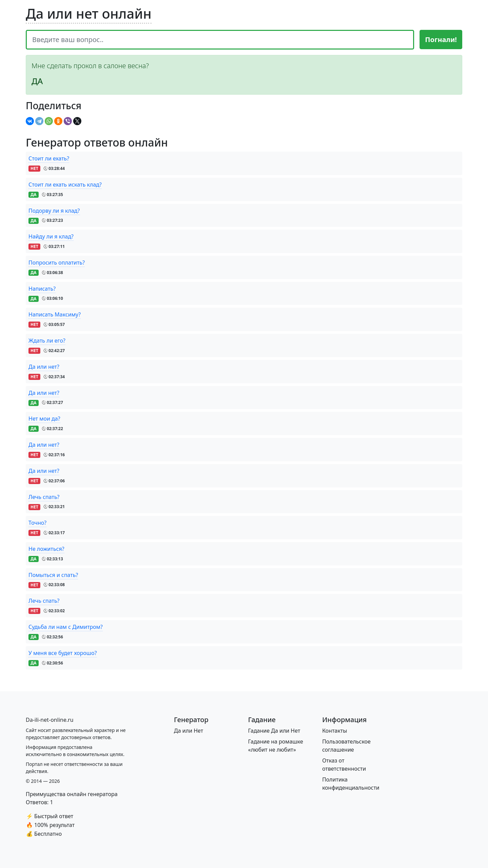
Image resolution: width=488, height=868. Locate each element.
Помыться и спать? (53, 575)
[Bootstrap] (50, 720)
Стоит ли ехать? (49, 158)
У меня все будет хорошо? (63, 653)
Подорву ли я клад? (54, 211)
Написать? (42, 289)
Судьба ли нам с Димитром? (66, 627)
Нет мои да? (44, 419)
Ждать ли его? (47, 341)
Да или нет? (44, 367)
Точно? (37, 523)
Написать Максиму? (55, 314)
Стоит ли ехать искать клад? (65, 185)
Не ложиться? (46, 549)
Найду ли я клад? (51, 236)
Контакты (335, 731)
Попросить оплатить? (57, 263)
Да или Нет (188, 731)
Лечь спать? (44, 497)
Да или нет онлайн (89, 13)
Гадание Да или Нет (274, 731)
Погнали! (441, 40)
